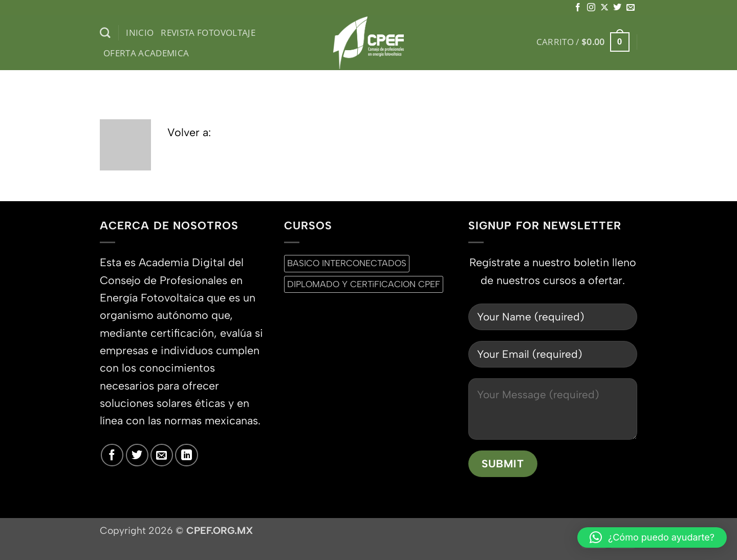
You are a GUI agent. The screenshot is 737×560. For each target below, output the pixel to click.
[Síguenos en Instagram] (591, 8)
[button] (583, 42)
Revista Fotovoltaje (208, 33)
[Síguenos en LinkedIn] (186, 455)
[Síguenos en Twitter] (617, 8)
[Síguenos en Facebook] (578, 8)
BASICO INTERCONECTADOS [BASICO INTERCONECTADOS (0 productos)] (347, 263)
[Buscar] (105, 33)
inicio (140, 33)
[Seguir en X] (604, 8)
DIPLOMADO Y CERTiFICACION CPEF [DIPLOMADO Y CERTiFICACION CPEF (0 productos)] (364, 284)
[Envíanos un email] (631, 8)
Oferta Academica (146, 53)
